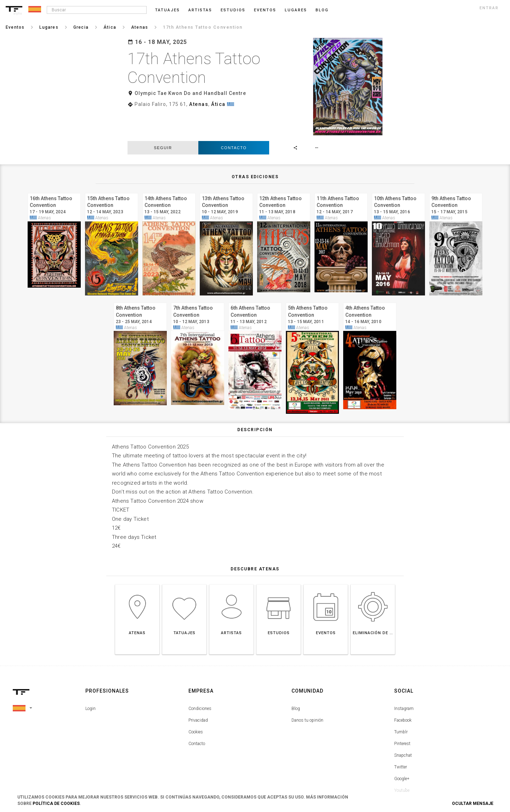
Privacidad (198, 691)
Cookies (196, 703)
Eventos (265, 10)
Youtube (402, 761)
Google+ (402, 749)
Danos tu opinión (307, 691)
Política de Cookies (56, 803)
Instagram (404, 679)
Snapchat (403, 726)
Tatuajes (168, 10)
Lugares (296, 10)
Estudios (233, 10)
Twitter (401, 738)
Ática (218, 104)
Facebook (403, 691)
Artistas (200, 10)
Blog (296, 679)
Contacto (234, 118)
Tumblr (401, 703)
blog (322, 10)
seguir (163, 118)
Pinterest (402, 714)
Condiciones (200, 679)
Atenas (199, 104)
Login (90, 679)
